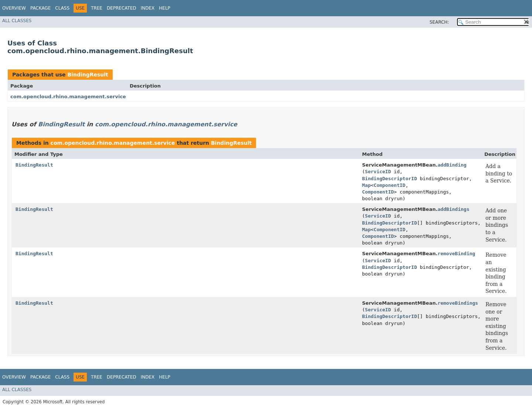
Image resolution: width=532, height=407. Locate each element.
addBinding (452, 165)
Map (366, 185)
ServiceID (378, 172)
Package (40, 8)
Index (148, 8)
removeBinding (456, 254)
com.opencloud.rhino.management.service (68, 97)
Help (165, 8)
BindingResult (88, 75)
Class (62, 8)
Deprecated (122, 8)
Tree (97, 8)
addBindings (453, 209)
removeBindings (458, 303)
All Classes (17, 21)
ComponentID (389, 185)
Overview (14, 8)
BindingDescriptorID (390, 179)
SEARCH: (439, 22)
